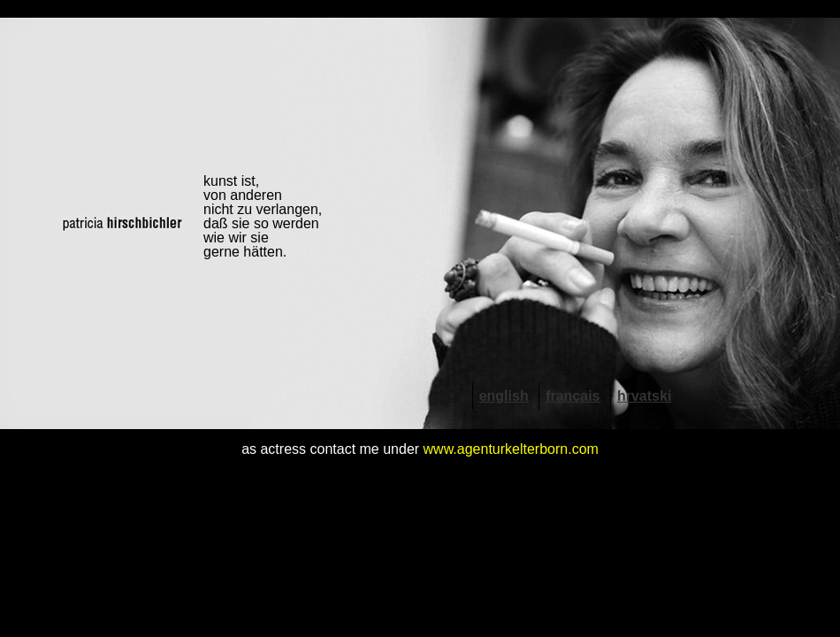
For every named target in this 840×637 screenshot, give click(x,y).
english (504, 396)
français (573, 396)
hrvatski (644, 396)
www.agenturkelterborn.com (511, 449)
